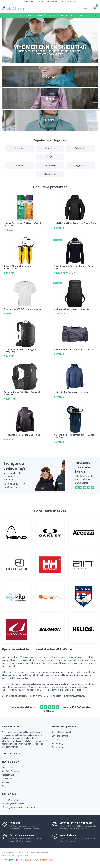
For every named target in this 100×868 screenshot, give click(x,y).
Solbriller (19, 165)
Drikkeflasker (50, 165)
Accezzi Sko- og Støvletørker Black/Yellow (18, 267)
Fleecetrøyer (50, 174)
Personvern (7, 776)
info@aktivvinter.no (13, 801)
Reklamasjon (58, 745)
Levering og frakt (60, 733)
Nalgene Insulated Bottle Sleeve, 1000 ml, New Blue (75, 434)
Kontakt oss (8, 765)
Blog (4, 784)
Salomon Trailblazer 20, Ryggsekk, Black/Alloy (21, 349)
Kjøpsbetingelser (10, 772)
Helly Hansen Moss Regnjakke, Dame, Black (75, 223)
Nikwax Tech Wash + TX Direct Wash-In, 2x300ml (23, 225)
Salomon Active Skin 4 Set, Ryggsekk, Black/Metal (22, 392)
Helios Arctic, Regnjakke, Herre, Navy (72, 390)
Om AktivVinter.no (10, 768)
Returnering (58, 741)
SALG (50, 157)
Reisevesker (81, 148)
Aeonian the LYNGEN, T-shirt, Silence (22, 308)
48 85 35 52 (10, 797)
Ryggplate (81, 165)
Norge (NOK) (11, 750)
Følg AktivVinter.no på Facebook (19, 805)
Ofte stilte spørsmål (61, 729)
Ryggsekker (50, 148)
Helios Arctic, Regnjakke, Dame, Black (22, 433)
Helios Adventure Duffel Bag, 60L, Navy (73, 348)
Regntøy (20, 148)
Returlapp (7, 780)
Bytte (55, 737)
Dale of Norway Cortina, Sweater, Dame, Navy (74, 267)
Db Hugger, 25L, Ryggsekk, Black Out (72, 308)
